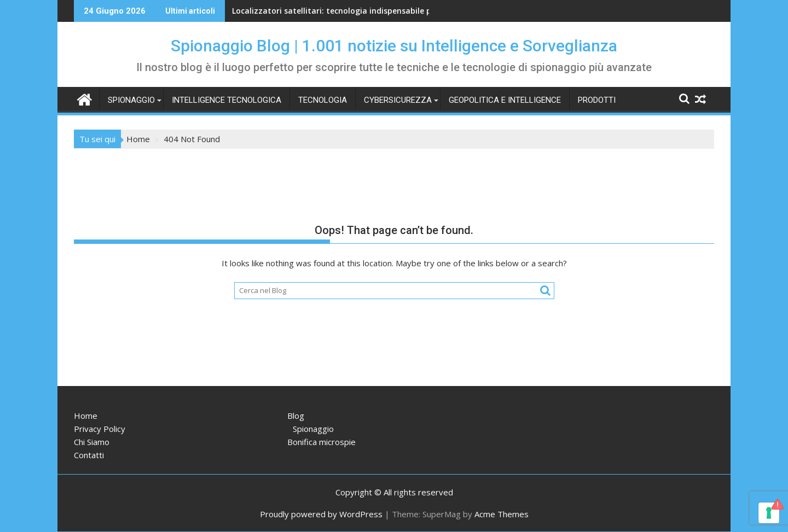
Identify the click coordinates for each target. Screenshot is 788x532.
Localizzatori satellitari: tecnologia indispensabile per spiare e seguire (367, 11)
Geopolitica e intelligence (505, 100)
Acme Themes (502, 514)
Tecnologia (323, 100)
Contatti (89, 455)
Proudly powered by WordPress (321, 514)
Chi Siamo (92, 442)
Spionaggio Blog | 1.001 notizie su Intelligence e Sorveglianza (394, 46)
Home (86, 416)
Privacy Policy (100, 429)
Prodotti (597, 100)
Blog (296, 416)
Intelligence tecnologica (227, 100)
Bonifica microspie (321, 442)
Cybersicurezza (398, 100)
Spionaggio (131, 100)
